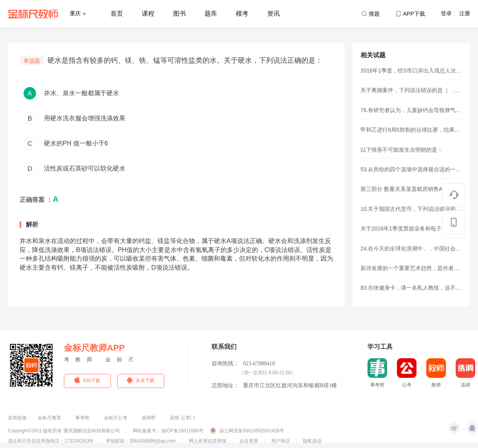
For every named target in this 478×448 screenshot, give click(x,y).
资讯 (273, 14)
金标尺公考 (116, 418)
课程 (148, 14)
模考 (242, 14)
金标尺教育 (50, 418)
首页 (117, 14)
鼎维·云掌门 (182, 418)
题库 (211, 14)
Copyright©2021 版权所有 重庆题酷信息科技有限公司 (64, 431)
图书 (179, 14)
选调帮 (149, 418)
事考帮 (83, 418)
